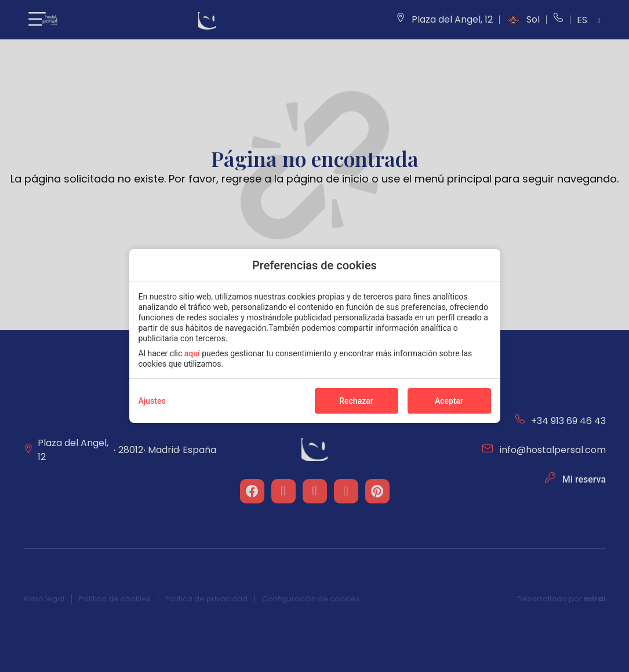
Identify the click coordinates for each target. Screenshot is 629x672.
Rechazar (356, 401)
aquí (192, 353)
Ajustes (152, 401)
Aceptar (449, 401)
